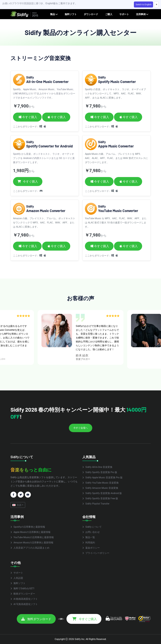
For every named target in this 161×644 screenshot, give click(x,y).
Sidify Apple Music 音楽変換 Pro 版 (104, 478)
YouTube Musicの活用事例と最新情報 (34, 537)
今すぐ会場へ (81, 428)
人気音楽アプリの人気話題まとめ (31, 548)
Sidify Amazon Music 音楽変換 (102, 488)
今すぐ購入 (28, 117)
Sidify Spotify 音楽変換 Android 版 (104, 493)
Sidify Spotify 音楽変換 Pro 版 (101, 472)
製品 (53, 14)
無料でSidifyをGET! (24, 588)
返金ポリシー (93, 548)
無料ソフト (71, 14)
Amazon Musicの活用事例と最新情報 (33, 543)
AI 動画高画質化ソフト (26, 599)
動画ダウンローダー (24, 594)
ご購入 (109, 14)
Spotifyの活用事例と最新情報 (29, 527)
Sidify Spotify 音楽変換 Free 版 (102, 498)
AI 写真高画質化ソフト (26, 604)
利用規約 (90, 543)
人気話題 (18, 578)
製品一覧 (90, 537)
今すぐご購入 (85, 619)
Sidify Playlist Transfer (97, 504)
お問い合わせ (93, 532)
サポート (124, 14)
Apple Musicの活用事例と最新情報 (32, 532)
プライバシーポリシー (97, 553)
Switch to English (144, 4)
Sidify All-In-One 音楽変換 (99, 467)
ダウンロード (91, 14)
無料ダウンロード (36, 619)
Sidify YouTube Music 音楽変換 (102, 483)
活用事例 (141, 14)
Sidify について (94, 527)
